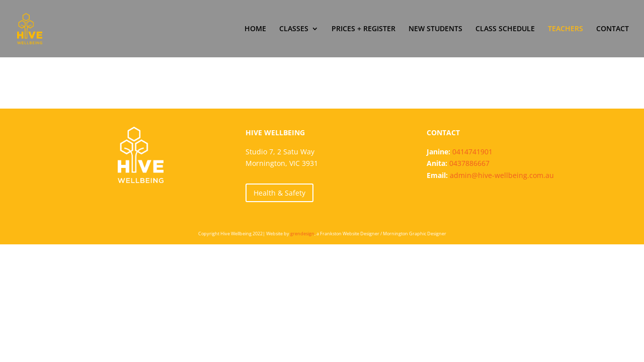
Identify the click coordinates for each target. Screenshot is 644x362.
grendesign (302, 234)
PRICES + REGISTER (364, 29)
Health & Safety (279, 193)
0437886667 (469, 163)
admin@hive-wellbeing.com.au (502, 175)
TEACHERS (566, 29)
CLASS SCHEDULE (505, 29)
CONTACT (613, 29)
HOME (255, 29)
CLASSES (294, 29)
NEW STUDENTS (435, 29)
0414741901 (472, 152)
